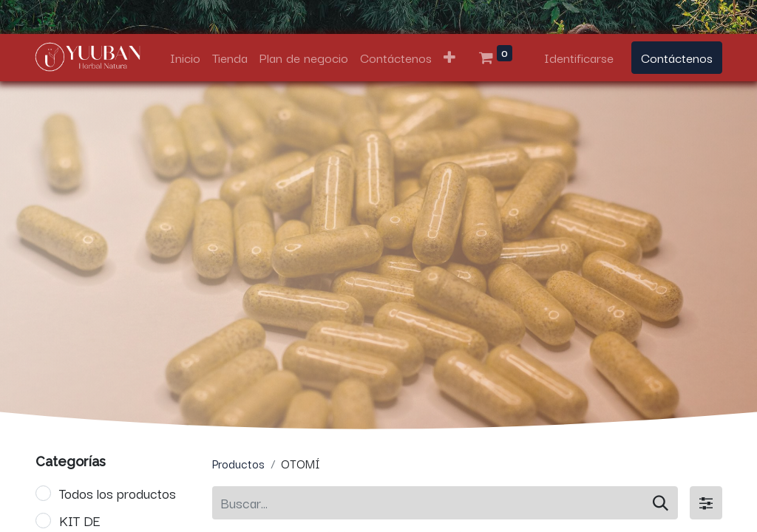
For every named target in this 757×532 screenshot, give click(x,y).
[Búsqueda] (661, 503)
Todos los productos (118, 493)
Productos (238, 463)
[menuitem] (185, 58)
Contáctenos (677, 57)
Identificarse (579, 57)
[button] (449, 58)
